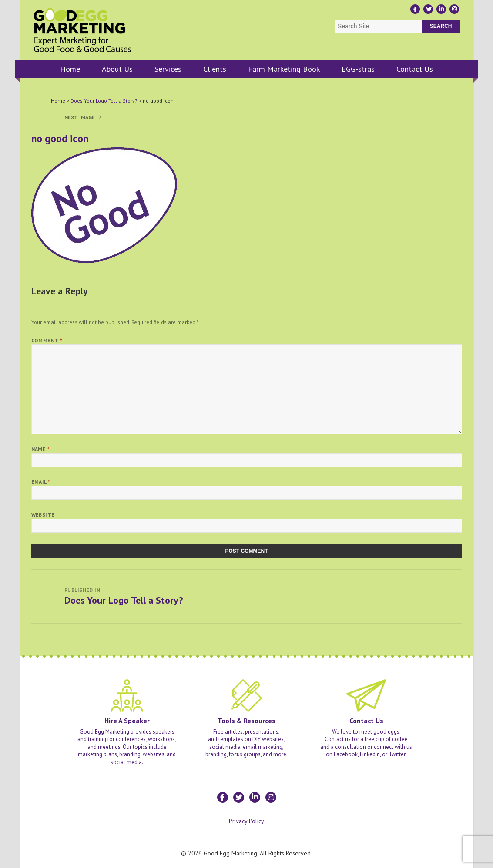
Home (70, 69)
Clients (215, 69)
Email (41, 482)
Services (168, 69)
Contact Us (415, 69)
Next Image (80, 117)
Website (43, 515)
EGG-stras (358, 69)
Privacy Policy (246, 821)
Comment (47, 340)
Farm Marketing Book (284, 69)
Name (41, 449)
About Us (117, 69)
